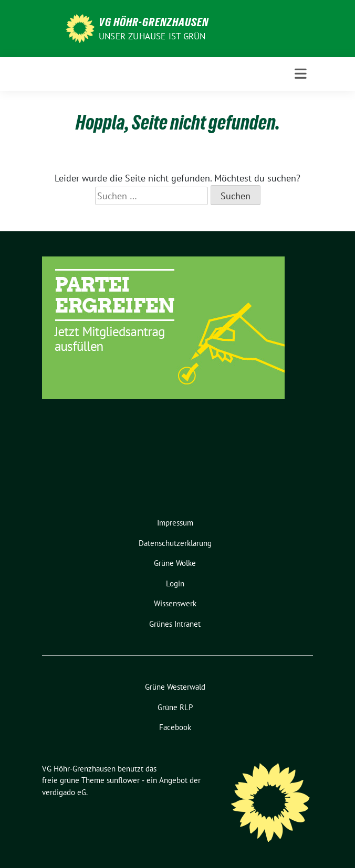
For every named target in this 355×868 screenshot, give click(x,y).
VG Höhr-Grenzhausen (154, 22)
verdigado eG (64, 792)
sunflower (123, 780)
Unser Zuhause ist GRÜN (152, 36)
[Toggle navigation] (301, 74)
